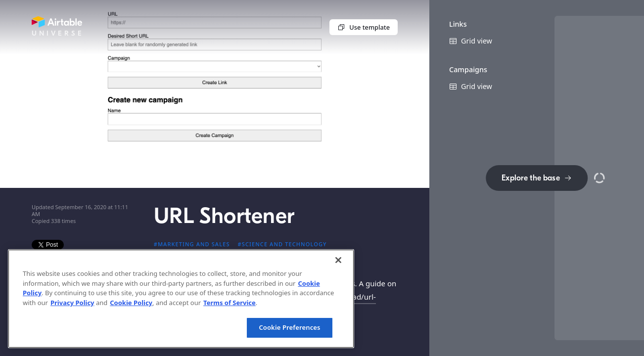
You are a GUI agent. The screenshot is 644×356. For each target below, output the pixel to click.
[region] (181, 299)
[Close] (338, 260)
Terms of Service (230, 303)
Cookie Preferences (289, 327)
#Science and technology (282, 244)
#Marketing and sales (192, 244)
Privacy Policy (72, 303)
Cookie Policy (131, 303)
